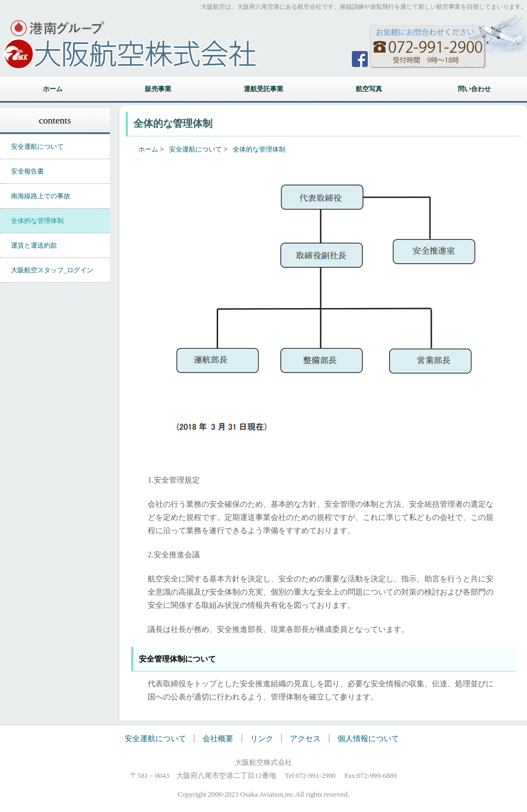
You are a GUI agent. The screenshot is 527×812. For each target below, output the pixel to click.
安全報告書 (27, 171)
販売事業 (158, 89)
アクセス (305, 738)
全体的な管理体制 (37, 221)
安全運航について (37, 147)
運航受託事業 (263, 89)
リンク (263, 738)
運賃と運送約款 (34, 245)
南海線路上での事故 (41, 196)
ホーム (53, 89)
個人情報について (368, 738)
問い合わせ (474, 89)
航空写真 (369, 89)
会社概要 (219, 738)
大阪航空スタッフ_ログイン (52, 270)
